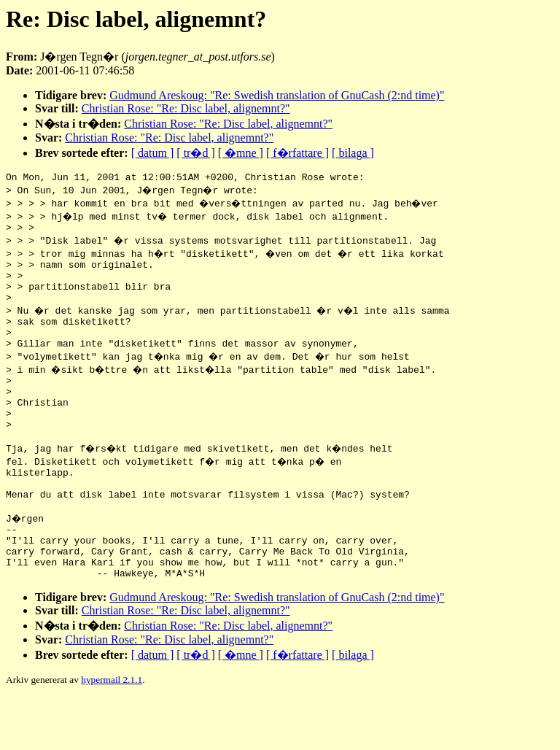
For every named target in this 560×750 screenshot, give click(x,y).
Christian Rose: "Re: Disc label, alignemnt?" (186, 108)
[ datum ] (153, 153)
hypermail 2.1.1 (112, 732)
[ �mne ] (241, 153)
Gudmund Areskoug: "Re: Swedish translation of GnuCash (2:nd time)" (277, 95)
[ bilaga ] (353, 153)
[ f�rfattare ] (297, 153)
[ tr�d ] (195, 153)
